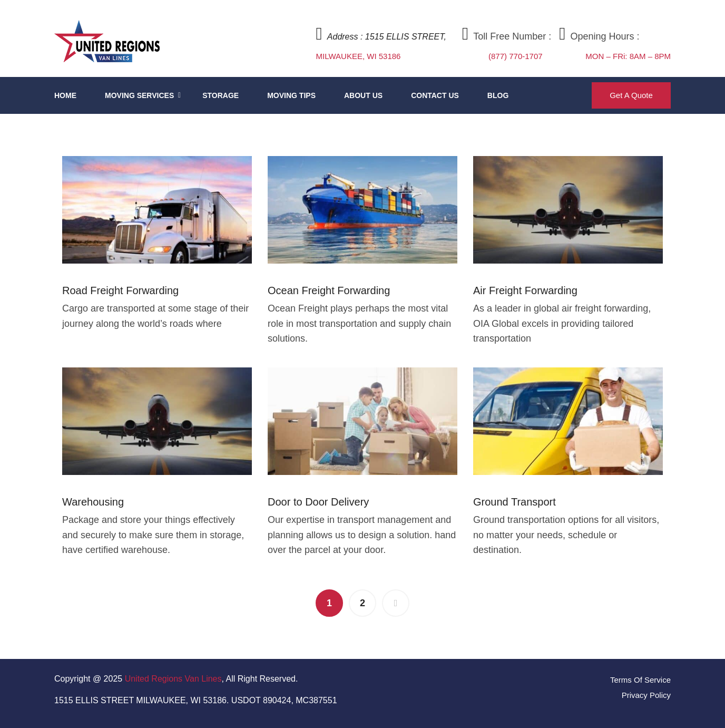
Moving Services (139, 95)
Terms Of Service (640, 680)
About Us (363, 95)
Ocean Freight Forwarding (329, 290)
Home (65, 95)
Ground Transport (515, 502)
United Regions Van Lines (173, 679)
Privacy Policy (646, 695)
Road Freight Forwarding (120, 290)
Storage (221, 95)
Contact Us (435, 95)
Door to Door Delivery (318, 502)
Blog (498, 95)
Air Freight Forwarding (525, 290)
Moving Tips (291, 95)
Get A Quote (631, 95)
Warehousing (93, 502)
